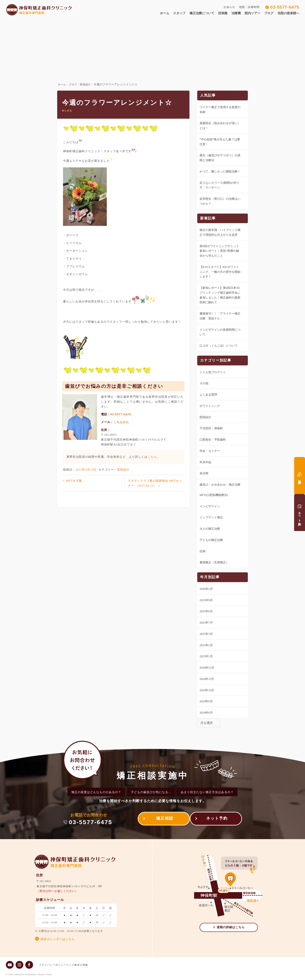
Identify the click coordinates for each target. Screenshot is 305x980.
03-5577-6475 (285, 7)
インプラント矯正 (211, 517)
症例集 (223, 13)
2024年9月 (206, 701)
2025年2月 (206, 645)
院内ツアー (252, 13)
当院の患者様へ (288, 13)
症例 (202, 551)
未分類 (204, 473)
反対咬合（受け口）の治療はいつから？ (220, 201)
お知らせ (229, 7)
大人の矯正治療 (210, 529)
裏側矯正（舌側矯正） (214, 562)
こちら (152, 457)
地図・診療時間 (249, 7)
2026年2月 (206, 589)
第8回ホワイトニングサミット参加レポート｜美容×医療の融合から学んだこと (219, 251)
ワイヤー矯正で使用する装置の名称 (220, 110)
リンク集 (75, 965)
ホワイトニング (210, 406)
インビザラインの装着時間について (220, 332)
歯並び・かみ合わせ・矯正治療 (220, 485)
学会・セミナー (210, 451)
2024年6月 (206, 713)
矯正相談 (161, 819)
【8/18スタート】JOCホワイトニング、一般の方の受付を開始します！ (220, 272)
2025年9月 (206, 600)
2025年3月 (206, 634)
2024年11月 (207, 679)
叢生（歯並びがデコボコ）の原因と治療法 (220, 158)
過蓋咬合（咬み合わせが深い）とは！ (220, 126)
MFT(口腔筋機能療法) (214, 495)
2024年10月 (207, 690)
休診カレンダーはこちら (58, 939)
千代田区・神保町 (211, 428)
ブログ (269, 13)
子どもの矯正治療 (211, 540)
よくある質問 (208, 395)
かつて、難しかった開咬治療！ (220, 171)
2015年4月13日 (86, 470)
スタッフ (179, 13)
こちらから (121, 422)
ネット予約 (217, 819)
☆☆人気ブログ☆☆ (213, 372)
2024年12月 (207, 668)
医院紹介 (123, 470)
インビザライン (210, 506)
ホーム (165, 13)
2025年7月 (206, 623)
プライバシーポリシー (53, 965)
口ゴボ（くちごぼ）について (219, 346)
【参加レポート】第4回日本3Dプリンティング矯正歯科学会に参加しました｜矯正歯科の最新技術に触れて (220, 295)
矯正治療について (202, 13)
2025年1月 (206, 656)
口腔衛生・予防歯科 (213, 440)
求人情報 (90, 965)
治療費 (236, 13)
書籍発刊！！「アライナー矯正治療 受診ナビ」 (220, 316)
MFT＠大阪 (74, 481)
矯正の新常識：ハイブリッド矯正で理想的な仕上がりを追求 (220, 232)
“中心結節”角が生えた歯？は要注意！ (220, 142)
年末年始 (205, 462)
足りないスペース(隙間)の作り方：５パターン (220, 185)
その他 (204, 383)
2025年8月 (206, 611)
